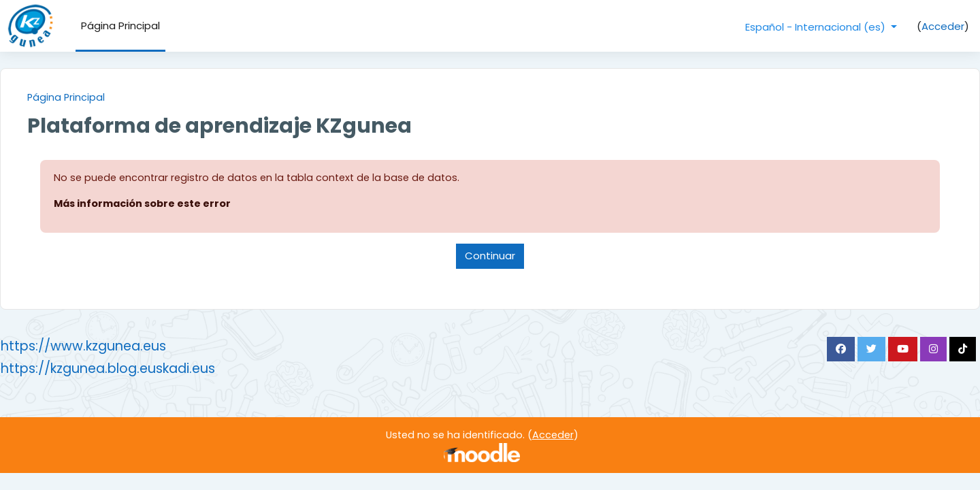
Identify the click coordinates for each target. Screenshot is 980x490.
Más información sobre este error (178, 205)
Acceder (943, 26)
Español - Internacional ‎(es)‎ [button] (817, 27)
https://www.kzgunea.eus (116, 348)
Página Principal (99, 98)
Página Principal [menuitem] (120, 26)
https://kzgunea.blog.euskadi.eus (141, 371)
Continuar (490, 258)
